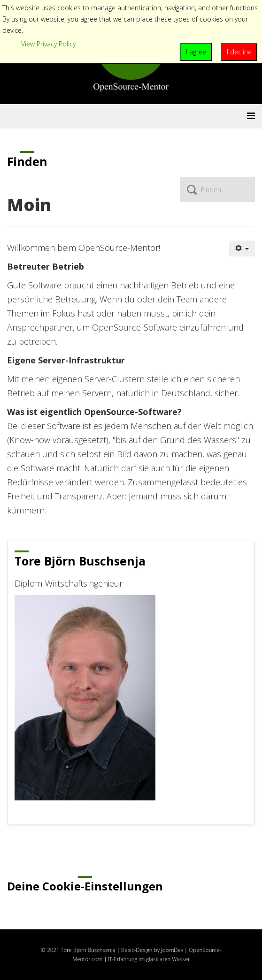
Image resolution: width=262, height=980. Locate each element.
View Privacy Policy (48, 44)
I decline (239, 52)
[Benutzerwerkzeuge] (242, 249)
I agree (196, 52)
